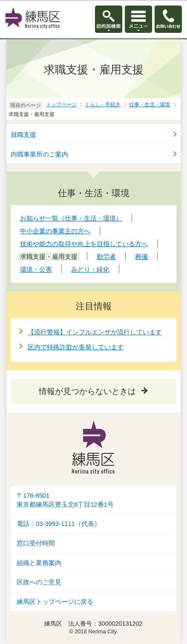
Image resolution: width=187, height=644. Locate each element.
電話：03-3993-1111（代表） (59, 524)
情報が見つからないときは (87, 391)
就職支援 (23, 135)
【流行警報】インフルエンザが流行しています (95, 332)
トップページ (61, 104)
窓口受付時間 (36, 543)
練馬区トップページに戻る (55, 602)
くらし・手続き (103, 104)
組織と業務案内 (39, 563)
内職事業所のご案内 (39, 154)
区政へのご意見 (39, 582)
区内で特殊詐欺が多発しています (76, 347)
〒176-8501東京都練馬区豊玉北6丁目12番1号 (65, 500)
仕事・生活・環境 (150, 104)
